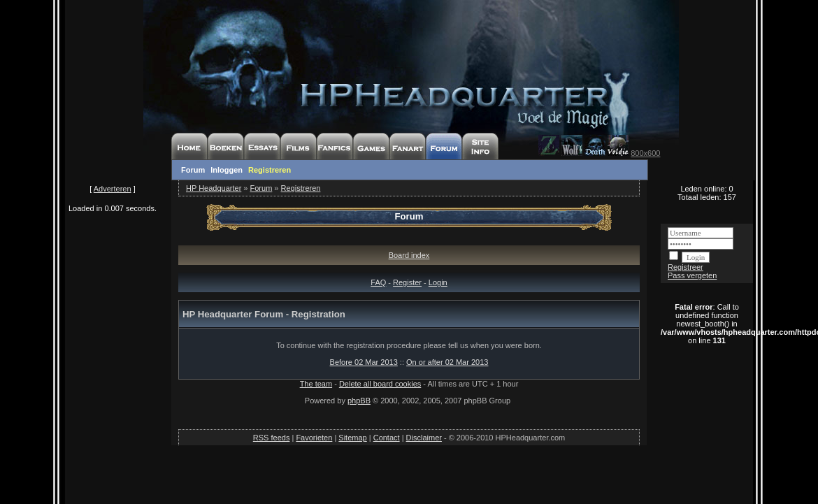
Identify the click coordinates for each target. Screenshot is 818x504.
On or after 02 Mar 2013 (447, 362)
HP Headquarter (214, 188)
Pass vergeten (692, 275)
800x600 (645, 153)
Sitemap (352, 438)
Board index (409, 255)
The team (316, 384)
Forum (193, 170)
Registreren (270, 170)
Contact (387, 438)
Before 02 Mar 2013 (364, 362)
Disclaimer (424, 438)
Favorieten (314, 438)
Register (407, 282)
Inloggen (227, 170)
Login (438, 282)
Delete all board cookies (380, 384)
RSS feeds (272, 438)
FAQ (378, 282)
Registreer (686, 267)
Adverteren (113, 189)
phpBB (359, 401)
